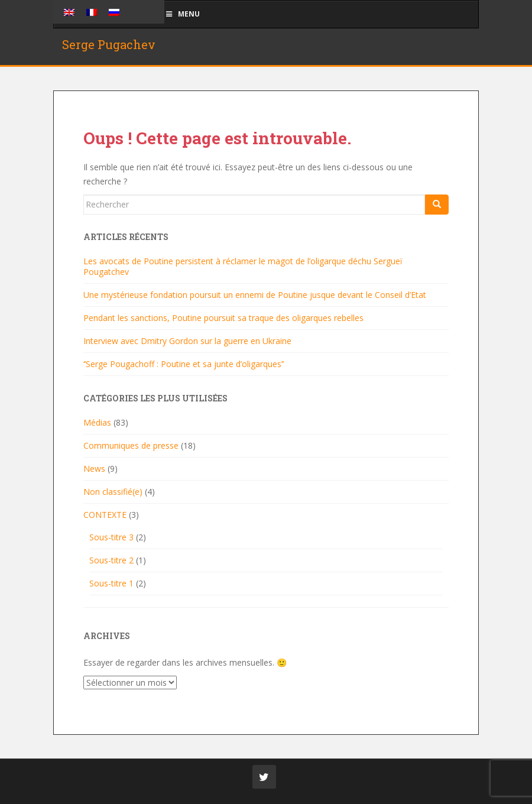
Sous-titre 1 (111, 583)
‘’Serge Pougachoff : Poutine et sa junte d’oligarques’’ (184, 364)
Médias (97, 422)
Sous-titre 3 (111, 537)
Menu (182, 14)
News (94, 469)
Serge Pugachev (109, 44)
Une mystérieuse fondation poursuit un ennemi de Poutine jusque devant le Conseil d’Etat (255, 295)
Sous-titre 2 (111, 560)
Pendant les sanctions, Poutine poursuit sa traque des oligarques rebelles (223, 318)
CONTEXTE (105, 515)
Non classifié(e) (113, 492)
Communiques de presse (131, 445)
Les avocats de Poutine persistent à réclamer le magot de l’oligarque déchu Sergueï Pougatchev (243, 266)
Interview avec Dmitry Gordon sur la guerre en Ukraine (187, 341)
